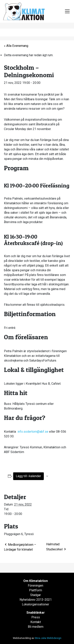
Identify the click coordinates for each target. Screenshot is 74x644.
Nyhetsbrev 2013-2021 (36, 600)
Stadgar (36, 595)
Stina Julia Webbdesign (48, 638)
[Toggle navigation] (67, 11)
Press (36, 617)
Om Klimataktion (36, 581)
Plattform (36, 590)
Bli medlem (36, 627)
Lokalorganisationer (36, 604)
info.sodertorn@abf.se (33, 432)
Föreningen (36, 586)
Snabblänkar (36, 613)
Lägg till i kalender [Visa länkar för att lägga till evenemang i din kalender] (28, 476)
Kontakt (36, 622)
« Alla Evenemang (16, 46)
